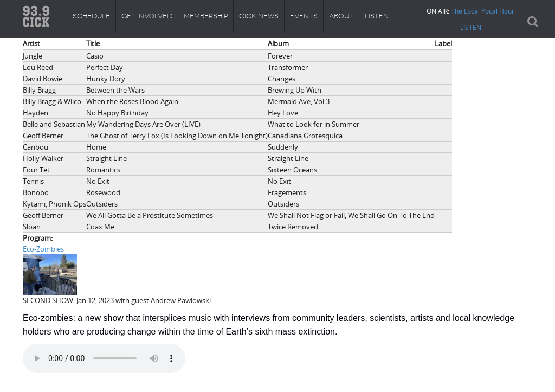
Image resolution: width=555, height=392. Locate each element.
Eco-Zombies (43, 249)
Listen (377, 16)
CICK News (259, 16)
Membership (206, 16)
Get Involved (147, 16)
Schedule (91, 16)
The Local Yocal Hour (483, 11)
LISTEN (471, 27)
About (341, 16)
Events (304, 16)
